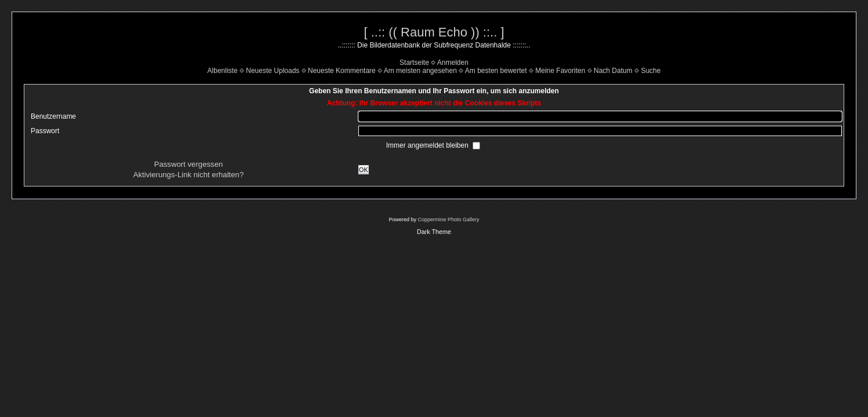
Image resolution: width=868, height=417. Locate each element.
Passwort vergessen (189, 164)
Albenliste (223, 71)
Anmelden (453, 63)
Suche (651, 71)
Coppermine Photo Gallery (448, 220)
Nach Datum (613, 71)
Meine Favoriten (560, 71)
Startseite (414, 63)
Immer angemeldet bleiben (428, 145)
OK (364, 170)
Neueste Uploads (273, 71)
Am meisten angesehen (420, 71)
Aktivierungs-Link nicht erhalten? (189, 175)
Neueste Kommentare (342, 71)
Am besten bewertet (496, 71)
